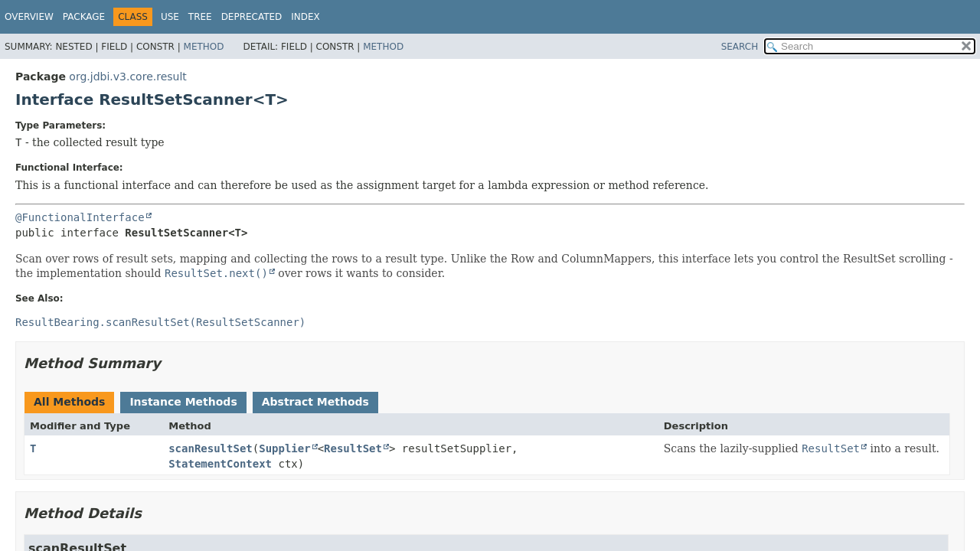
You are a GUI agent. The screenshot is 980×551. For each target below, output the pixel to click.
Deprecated (252, 17)
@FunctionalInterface (80, 217)
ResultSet (353, 448)
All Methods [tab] (69, 402)
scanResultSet (211, 448)
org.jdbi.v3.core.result (127, 77)
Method (204, 47)
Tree (200, 17)
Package (84, 17)
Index (305, 17)
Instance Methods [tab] (183, 402)
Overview (29, 17)
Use (170, 17)
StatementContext (220, 464)
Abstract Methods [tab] (315, 402)
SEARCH (740, 47)
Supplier (284, 448)
